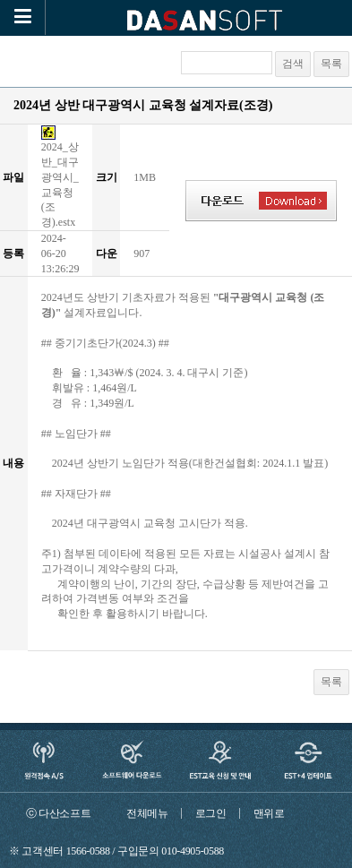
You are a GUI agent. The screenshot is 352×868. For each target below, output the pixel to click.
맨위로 (269, 813)
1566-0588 (88, 851)
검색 (293, 64)
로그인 (211, 813)
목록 (331, 64)
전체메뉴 (147, 813)
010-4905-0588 (193, 851)
